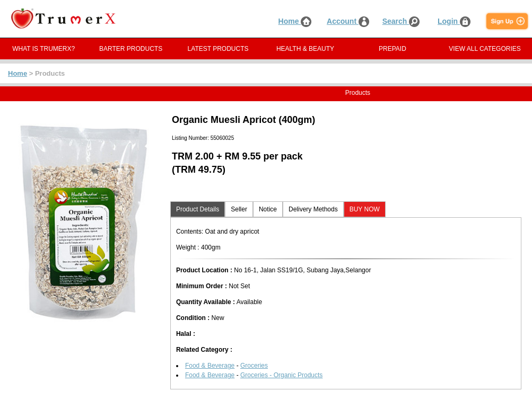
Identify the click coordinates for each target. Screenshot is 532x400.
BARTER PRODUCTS (131, 49)
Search (401, 21)
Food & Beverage (210, 366)
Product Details (198, 209)
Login (454, 21)
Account (348, 21)
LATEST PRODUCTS (218, 49)
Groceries (254, 366)
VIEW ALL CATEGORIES (485, 49)
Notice (268, 209)
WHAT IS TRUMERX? (43, 49)
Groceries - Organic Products (281, 375)
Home (295, 21)
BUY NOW (365, 209)
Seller (239, 209)
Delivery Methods (313, 209)
